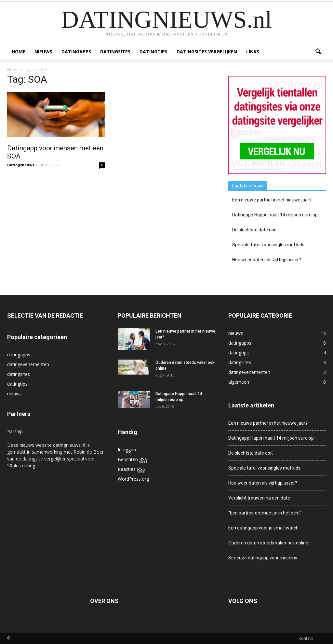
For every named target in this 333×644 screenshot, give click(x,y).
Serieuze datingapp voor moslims (263, 558)
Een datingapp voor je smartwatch (263, 528)
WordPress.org (133, 479)
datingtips (153, 52)
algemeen (239, 382)
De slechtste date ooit (254, 230)
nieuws (43, 52)
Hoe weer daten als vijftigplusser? (267, 260)
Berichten (133, 459)
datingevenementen (28, 364)
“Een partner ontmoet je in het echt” (265, 513)
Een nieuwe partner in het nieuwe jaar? (272, 200)
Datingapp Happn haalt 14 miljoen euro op (275, 215)
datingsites (115, 52)
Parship (15, 431)
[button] (318, 52)
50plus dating (21, 466)
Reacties (131, 469)
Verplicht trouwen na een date (259, 498)
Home (19, 52)
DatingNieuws (21, 165)
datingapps (76, 52)
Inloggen (127, 450)
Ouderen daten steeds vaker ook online (268, 543)
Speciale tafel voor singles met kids (268, 245)
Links (253, 52)
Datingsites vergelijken (207, 52)
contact (306, 638)
